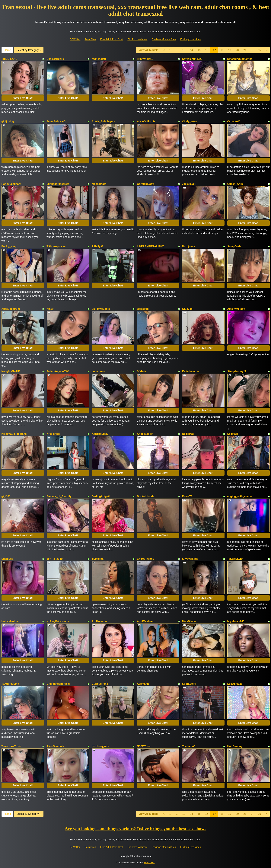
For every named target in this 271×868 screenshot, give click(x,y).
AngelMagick (145, 434)
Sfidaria (142, 371)
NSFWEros (144, 746)
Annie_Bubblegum (104, 121)
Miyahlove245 (236, 621)
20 (237, 50)
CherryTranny (146, 559)
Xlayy (50, 309)
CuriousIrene (100, 684)
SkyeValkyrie (190, 559)
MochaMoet (99, 184)
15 (199, 50)
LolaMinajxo (235, 684)
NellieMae (188, 434)
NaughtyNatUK (11, 371)
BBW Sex (75, 39)
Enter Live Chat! (22, 98)
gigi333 (6, 496)
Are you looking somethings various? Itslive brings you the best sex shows (135, 829)
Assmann (143, 684)
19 (230, 50)
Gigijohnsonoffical (58, 684)
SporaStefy (189, 684)
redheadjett (99, 59)
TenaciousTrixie (11, 746)
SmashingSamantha (240, 59)
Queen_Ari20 (235, 184)
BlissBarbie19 (55, 59)
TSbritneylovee (56, 246)
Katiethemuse (191, 371)
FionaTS (187, 496)
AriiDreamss (100, 621)
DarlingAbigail (101, 496)
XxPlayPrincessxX (58, 621)
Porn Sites (90, 39)
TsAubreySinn (10, 684)
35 (260, 50)
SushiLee (7, 559)
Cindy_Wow (190, 121)
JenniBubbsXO (56, 121)
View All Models (148, 50)
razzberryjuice (101, 746)
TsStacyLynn (235, 559)
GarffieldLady (145, 184)
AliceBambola (55, 746)
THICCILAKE (10, 59)
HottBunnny (235, 746)
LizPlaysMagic (101, 309)
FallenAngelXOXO (58, 371)
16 (207, 50)
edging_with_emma (240, 496)
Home (7, 50)
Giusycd (187, 309)
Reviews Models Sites (164, 39)
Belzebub (143, 309)
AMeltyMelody (236, 309)
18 (222, 50)
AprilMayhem (145, 621)
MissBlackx (189, 621)
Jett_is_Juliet (55, 559)
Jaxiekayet (189, 184)
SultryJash (234, 246)
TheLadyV (188, 746)
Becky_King (9, 246)
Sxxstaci (233, 434)
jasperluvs (98, 371)
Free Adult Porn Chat (112, 39)
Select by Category (29, 50)
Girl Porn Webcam (137, 39)
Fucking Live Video (191, 39)
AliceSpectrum (11, 309)
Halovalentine (10, 621)
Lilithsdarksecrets (58, 184)
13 (184, 50)
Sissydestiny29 (237, 371)
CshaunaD (234, 121)
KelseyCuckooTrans (14, 434)
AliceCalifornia (146, 121)
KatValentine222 (192, 59)
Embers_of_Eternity (59, 496)
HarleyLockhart (11, 184)
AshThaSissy (100, 434)
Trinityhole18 (145, 59)
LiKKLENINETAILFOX (150, 246)
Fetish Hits (149, 863)
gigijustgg (8, 121)
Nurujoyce (189, 246)
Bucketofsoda (146, 496)
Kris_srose (53, 434)
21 (245, 50)
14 (191, 50)
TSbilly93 (98, 246)
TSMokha (98, 559)
